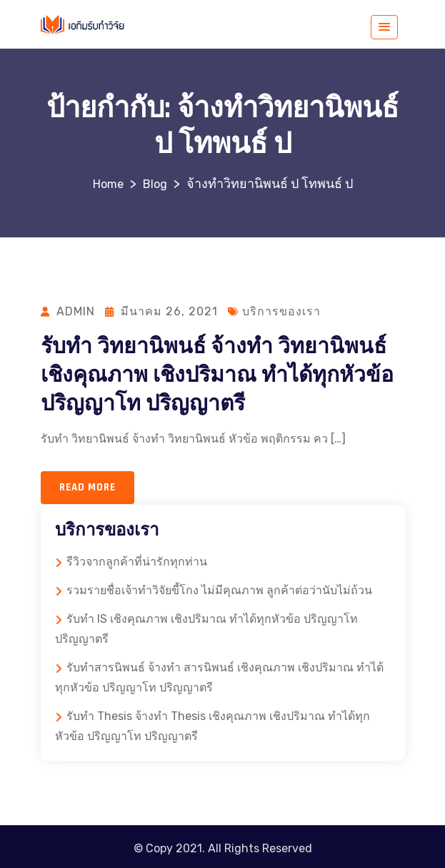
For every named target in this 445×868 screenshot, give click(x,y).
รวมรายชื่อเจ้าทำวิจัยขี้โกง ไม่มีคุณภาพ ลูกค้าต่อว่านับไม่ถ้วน (219, 590)
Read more (87, 487)
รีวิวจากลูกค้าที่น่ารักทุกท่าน (137, 562)
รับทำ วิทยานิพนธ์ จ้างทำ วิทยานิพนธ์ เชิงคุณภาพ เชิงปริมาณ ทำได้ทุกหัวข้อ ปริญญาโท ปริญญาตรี (217, 375)
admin (76, 311)
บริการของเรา (281, 311)
